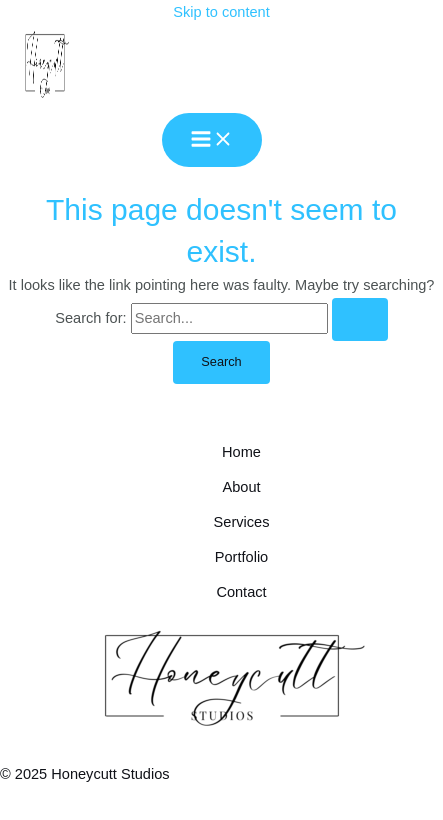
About (241, 487)
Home (241, 452)
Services (242, 522)
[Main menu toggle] (212, 140)
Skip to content (221, 12)
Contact (241, 592)
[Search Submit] (360, 319)
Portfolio (241, 557)
